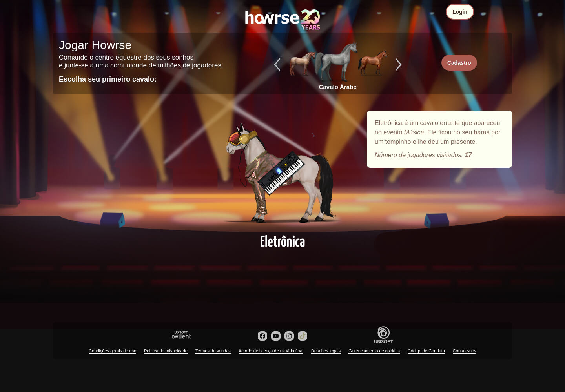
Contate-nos (465, 351)
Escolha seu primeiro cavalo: (108, 79)
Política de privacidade (166, 351)
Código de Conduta (426, 351)
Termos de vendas (213, 351)
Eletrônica (282, 169)
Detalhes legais (326, 351)
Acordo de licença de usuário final (271, 351)
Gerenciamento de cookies (374, 351)
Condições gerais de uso (112, 351)
